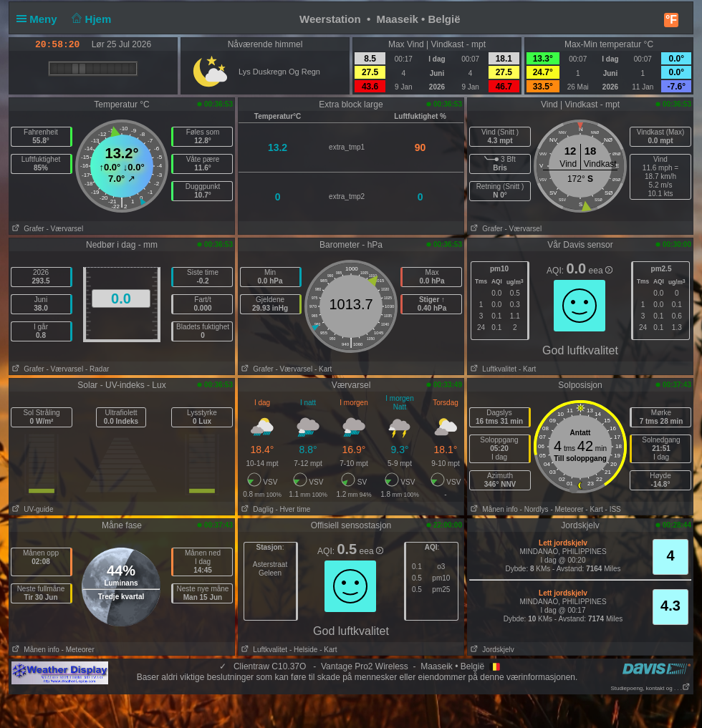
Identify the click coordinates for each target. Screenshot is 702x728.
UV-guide (31, 509)
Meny (40, 19)
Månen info (493, 509)
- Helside (303, 650)
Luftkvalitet (492, 369)
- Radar (97, 369)
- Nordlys (534, 509)
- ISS (613, 509)
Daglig (256, 509)
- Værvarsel (64, 229)
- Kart (323, 369)
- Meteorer (567, 509)
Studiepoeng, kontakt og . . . (650, 688)
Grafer (27, 229)
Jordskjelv (491, 650)
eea (601, 271)
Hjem (90, 19)
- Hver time (293, 509)
